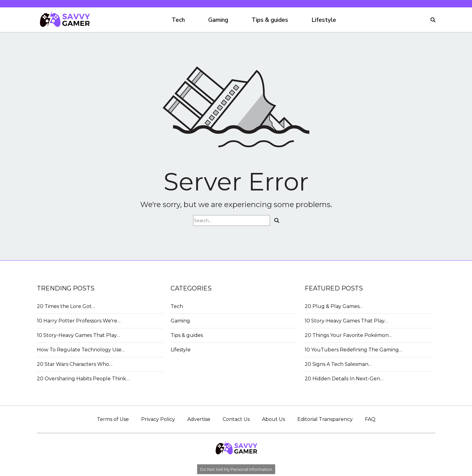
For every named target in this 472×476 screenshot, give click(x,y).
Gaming (218, 20)
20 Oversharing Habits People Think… (83, 379)
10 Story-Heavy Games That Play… (78, 335)
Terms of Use (113, 419)
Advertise (199, 419)
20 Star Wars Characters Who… (75, 364)
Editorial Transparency (325, 419)
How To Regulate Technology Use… (81, 350)
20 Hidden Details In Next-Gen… (344, 379)
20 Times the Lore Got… (66, 306)
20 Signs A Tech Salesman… (338, 364)
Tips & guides (270, 20)
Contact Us (236, 419)
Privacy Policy (158, 419)
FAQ (370, 419)
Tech (178, 20)
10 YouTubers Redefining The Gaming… (353, 350)
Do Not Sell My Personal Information (236, 469)
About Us (274, 419)
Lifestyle (324, 20)
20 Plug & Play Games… (334, 306)
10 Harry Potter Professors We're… (79, 321)
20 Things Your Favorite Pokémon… (348, 335)
